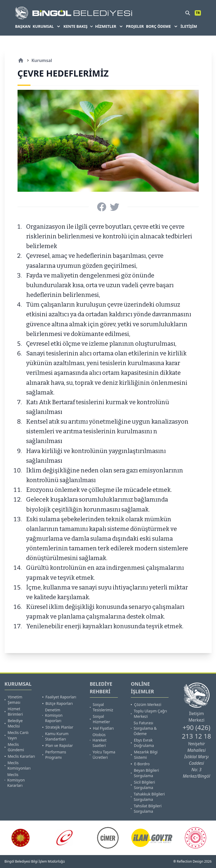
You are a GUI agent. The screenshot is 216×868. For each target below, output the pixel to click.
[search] (188, 13)
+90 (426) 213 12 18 (196, 732)
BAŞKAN (23, 26)
